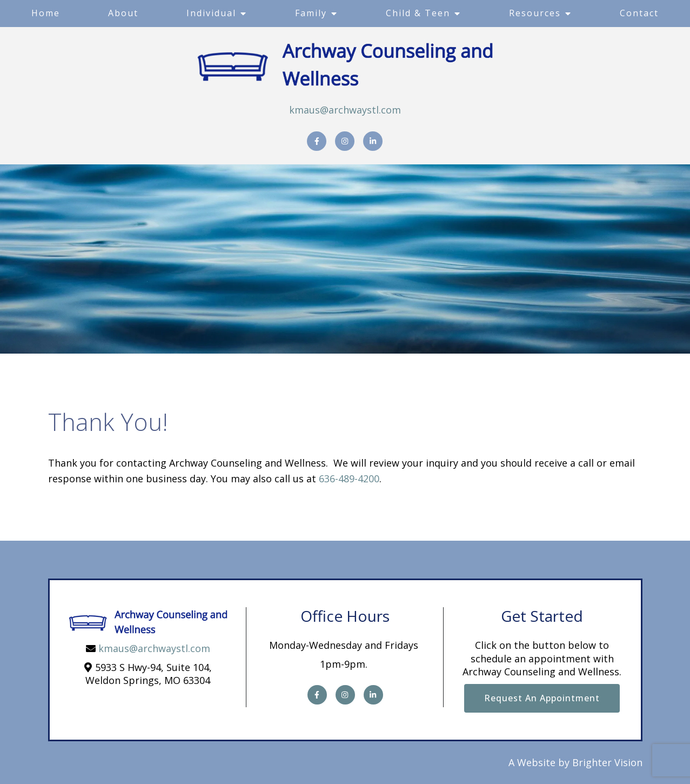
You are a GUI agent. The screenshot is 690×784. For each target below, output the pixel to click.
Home (46, 13)
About (123, 13)
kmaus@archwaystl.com (345, 110)
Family (311, 13)
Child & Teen (418, 13)
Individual (211, 13)
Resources (535, 13)
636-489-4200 (349, 479)
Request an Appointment (542, 698)
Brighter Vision (607, 762)
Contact (639, 13)
